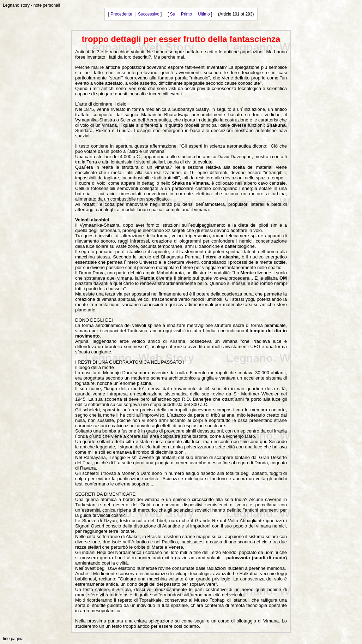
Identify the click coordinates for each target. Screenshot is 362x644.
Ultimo (204, 14)
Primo (186, 14)
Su (173, 14)
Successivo (149, 14)
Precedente (121, 14)
